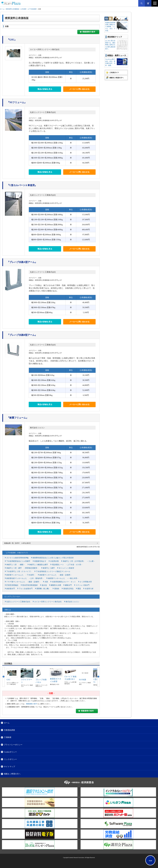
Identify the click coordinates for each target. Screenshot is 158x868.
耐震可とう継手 (49, 568)
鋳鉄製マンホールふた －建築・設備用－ (56, 575)
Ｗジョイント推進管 (66, 568)
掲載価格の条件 (31, 704)
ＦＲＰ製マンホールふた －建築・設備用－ (23, 582)
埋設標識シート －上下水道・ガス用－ (67, 565)
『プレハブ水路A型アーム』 (22, 262)
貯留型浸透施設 (12, 585)
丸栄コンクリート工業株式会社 (43, 112)
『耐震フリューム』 (18, 418)
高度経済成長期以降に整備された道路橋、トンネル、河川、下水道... (110, 27)
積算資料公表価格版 (12, 9)
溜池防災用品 (68, 589)
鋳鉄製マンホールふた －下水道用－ (21, 575)
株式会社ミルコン (37, 428)
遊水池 (44, 585)
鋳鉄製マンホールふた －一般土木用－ (63, 578)
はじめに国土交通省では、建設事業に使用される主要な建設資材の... (110, 45)
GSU (8, 680)
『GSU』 (12, 40)
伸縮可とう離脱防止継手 (39, 565)
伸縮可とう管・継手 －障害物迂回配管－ (23, 568)
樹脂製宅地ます (40, 561)
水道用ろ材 (89, 589)
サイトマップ (9, 767)
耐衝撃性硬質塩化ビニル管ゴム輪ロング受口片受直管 (53, 558)
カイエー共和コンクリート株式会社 (45, 49)
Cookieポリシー (10, 752)
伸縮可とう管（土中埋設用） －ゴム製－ (79, 561)
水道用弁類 (54, 561)
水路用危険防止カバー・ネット (64, 582)
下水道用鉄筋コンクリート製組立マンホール (53, 571)
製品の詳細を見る (45, 89)
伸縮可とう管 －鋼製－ (16, 565)
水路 (46, 582)
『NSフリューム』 (17, 102)
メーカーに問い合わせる (79, 89)
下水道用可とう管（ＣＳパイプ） (19, 571)
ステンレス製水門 (83, 585)
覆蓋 (79, 589)
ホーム (2, 9)
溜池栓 (57, 589)
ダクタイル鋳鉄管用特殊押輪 (17, 558)
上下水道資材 (32, 9)
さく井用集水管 (86, 582)
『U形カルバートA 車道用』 (22, 185)
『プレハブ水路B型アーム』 (22, 335)
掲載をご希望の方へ (12, 774)
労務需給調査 (9, 730)
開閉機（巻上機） (43, 589)
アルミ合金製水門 (26, 589)
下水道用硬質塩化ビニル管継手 (18, 561)
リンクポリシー (10, 759)
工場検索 (8, 737)
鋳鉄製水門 (11, 589)
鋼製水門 (68, 585)
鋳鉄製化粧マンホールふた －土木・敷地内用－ (25, 578)
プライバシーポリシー (13, 745)
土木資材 (23, 9)
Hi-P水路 (83, 680)
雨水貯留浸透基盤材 (30, 585)
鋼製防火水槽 (56, 585)
